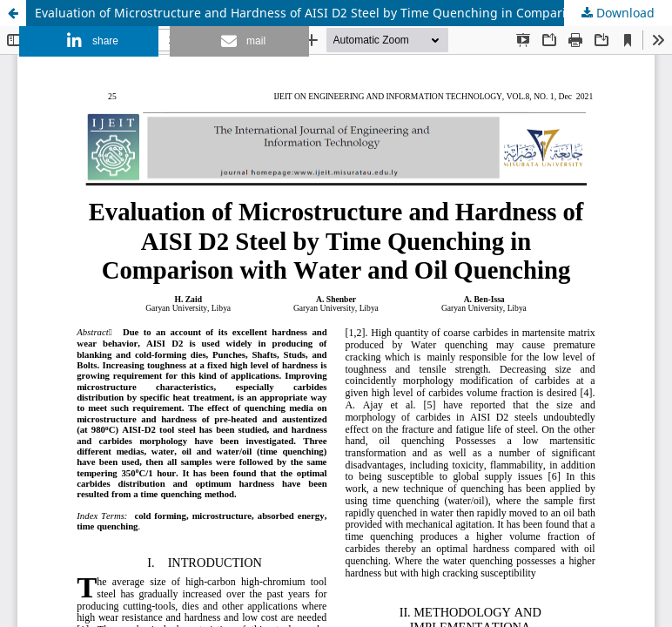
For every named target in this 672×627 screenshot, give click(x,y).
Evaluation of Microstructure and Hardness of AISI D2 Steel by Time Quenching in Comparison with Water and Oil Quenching (353, 13)
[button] (89, 41)
